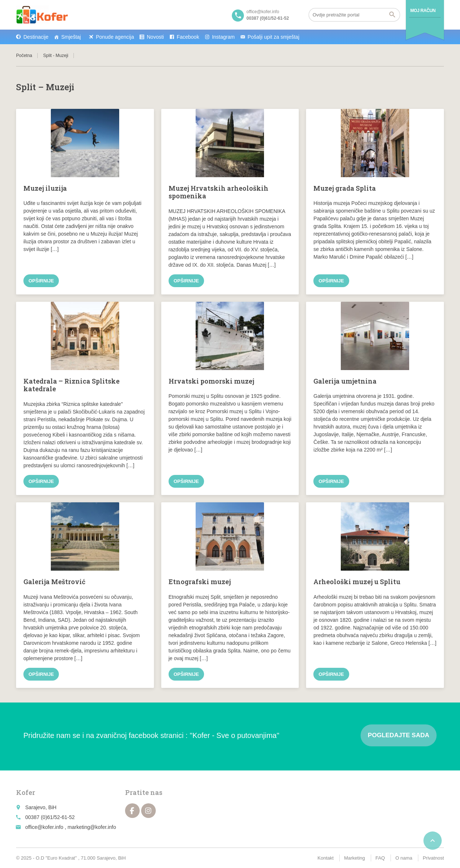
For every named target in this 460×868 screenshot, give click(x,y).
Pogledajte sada (399, 735)
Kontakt (325, 858)
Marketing (355, 858)
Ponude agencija (115, 37)
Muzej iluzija (45, 188)
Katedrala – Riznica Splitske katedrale (71, 385)
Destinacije (36, 37)
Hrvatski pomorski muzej (211, 381)
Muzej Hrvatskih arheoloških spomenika (218, 192)
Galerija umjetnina (345, 381)
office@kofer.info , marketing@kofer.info (71, 827)
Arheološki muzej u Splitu (357, 582)
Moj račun (423, 11)
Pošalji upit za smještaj (274, 37)
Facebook (188, 37)
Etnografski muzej (200, 582)
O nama (404, 858)
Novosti (155, 37)
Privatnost (433, 858)
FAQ (380, 858)
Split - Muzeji (56, 56)
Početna (24, 56)
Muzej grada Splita (345, 188)
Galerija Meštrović (54, 582)
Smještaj (71, 37)
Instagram (223, 37)
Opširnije (41, 281)
